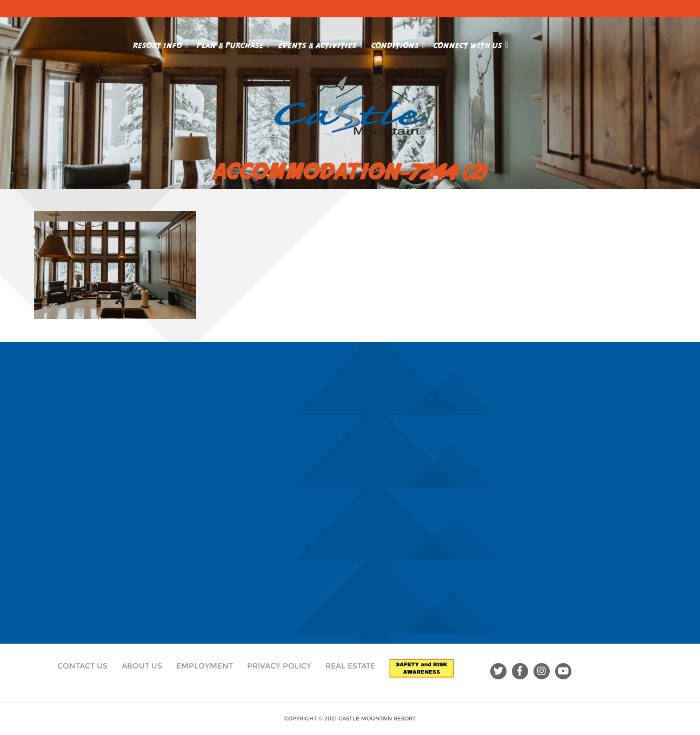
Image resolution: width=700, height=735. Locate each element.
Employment (205, 666)
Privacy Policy (279, 666)
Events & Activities (321, 43)
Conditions (398, 43)
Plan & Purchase (233, 43)
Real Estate (350, 666)
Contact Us (82, 666)
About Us (142, 666)
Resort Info (161, 43)
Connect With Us (471, 43)
